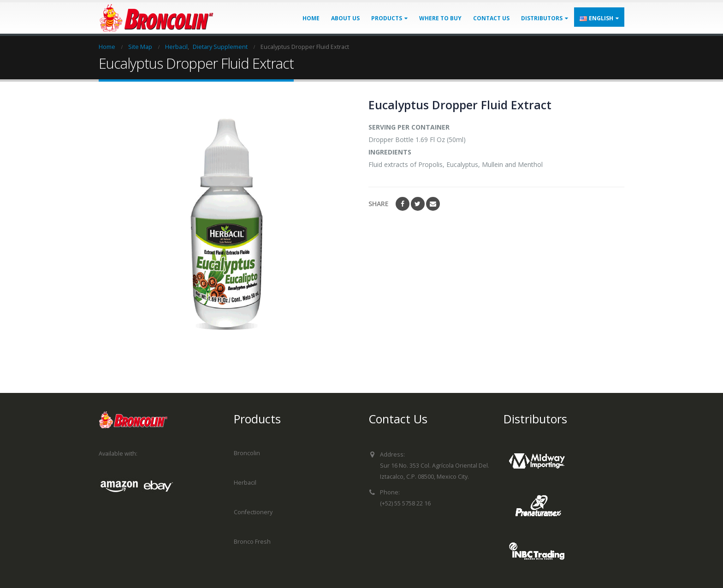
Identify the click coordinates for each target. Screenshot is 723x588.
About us (345, 18)
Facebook (403, 204)
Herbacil (245, 483)
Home (311, 18)
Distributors (542, 18)
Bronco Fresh (252, 542)
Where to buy (440, 18)
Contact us (491, 18)
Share (379, 204)
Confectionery (253, 512)
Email (433, 204)
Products (387, 18)
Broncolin (247, 453)
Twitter (418, 204)
